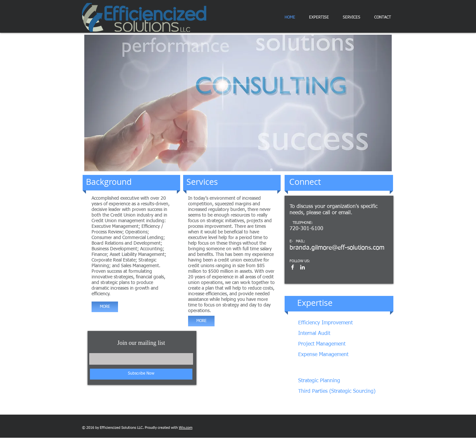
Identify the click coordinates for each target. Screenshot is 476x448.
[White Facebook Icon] (293, 267)
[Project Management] (335, 344)
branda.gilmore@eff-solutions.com (337, 248)
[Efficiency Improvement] (341, 323)
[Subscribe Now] (141, 374)
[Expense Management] (333, 355)
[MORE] (105, 307)
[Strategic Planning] (331, 381)
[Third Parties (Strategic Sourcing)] (337, 392)
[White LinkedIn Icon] (302, 267)
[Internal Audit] (325, 334)
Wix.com (186, 428)
